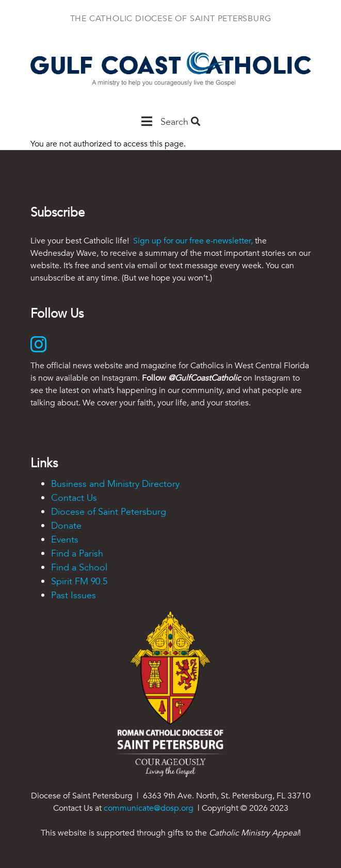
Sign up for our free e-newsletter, (193, 241)
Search (180, 122)
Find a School (79, 568)
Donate (66, 526)
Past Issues (74, 595)
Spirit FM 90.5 (79, 582)
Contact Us (74, 498)
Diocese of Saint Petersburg (109, 512)
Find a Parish (77, 554)
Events (65, 540)
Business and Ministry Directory (115, 484)
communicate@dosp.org (149, 808)
